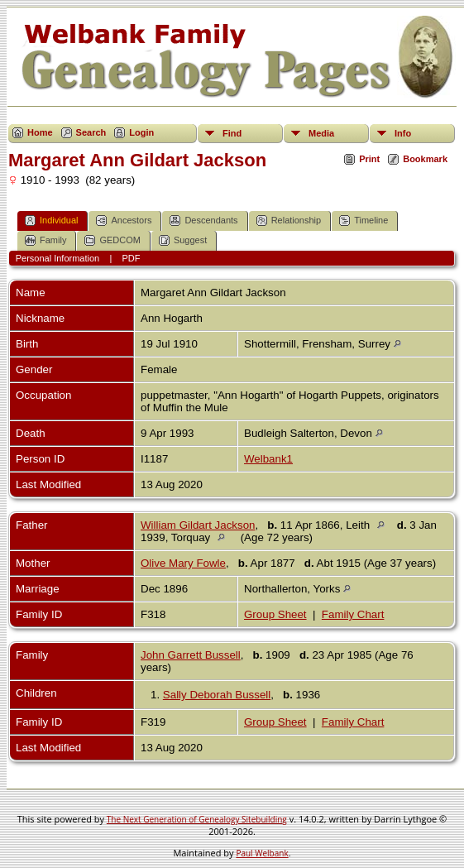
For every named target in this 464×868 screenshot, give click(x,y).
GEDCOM (112, 240)
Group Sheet (275, 614)
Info (403, 133)
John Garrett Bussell (191, 655)
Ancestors (124, 221)
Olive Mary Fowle (183, 563)
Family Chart (353, 614)
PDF (132, 258)
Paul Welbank (262, 853)
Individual (51, 221)
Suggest (183, 240)
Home (40, 132)
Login (141, 132)
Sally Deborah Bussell (217, 695)
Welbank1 (268, 459)
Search (91, 132)
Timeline (364, 221)
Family (45, 240)
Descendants (203, 221)
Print (369, 159)
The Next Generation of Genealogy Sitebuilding (197, 819)
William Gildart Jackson (198, 525)
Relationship (289, 221)
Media (321, 133)
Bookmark (425, 159)
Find (232, 133)
